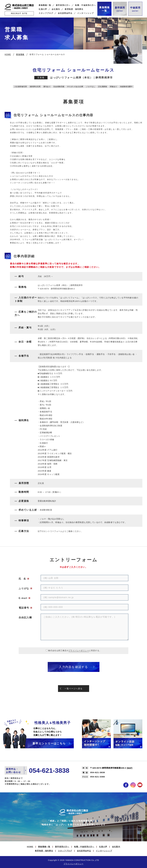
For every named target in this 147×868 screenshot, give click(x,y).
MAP (130, 768)
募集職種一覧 (45, 5)
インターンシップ (85, 13)
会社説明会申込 (65, 13)
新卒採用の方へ (63, 5)
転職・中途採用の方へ (85, 5)
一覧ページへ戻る (73, 689)
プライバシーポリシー (79, 651)
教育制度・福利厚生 (74, 9)
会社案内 (56, 9)
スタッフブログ (46, 13)
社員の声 (43, 9)
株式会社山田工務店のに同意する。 (75, 651)
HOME (30, 847)
